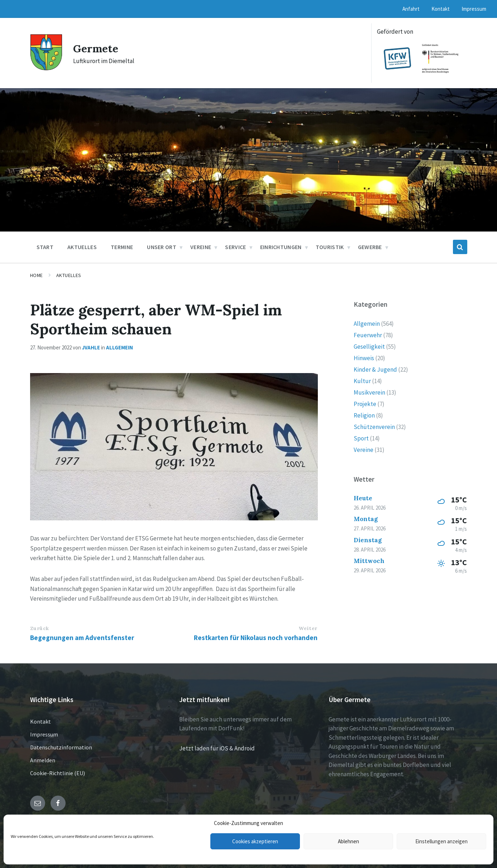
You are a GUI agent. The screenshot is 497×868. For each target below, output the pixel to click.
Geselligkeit (369, 347)
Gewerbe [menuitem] (370, 247)
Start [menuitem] (45, 247)
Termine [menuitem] (122, 247)
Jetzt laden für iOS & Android (217, 748)
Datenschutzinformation (61, 747)
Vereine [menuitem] (201, 247)
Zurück (40, 628)
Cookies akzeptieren (255, 841)
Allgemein (120, 347)
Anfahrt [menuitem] (411, 9)
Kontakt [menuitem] (441, 9)
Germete (96, 48)
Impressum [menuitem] (474, 9)
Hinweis (364, 358)
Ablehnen (348, 841)
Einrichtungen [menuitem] (281, 247)
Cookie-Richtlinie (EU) (58, 773)
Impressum (44, 734)
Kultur (362, 381)
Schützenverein (374, 427)
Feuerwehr (368, 335)
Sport (361, 438)
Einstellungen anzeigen (441, 841)
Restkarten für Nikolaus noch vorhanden (256, 638)
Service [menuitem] (235, 247)
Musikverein (369, 392)
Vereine (364, 450)
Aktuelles (69, 275)
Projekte (365, 404)
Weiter (308, 628)
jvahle (91, 347)
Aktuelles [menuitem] (82, 247)
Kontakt (40, 721)
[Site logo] (46, 68)
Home (37, 275)
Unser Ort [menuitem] (162, 247)
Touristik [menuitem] (330, 247)
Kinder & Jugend (375, 369)
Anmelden (43, 760)
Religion (364, 415)
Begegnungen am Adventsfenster (82, 638)
